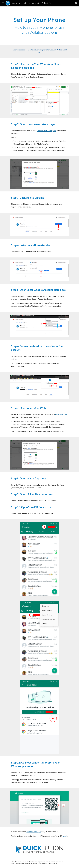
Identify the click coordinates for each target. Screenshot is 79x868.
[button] (3, 3)
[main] (39, 26)
